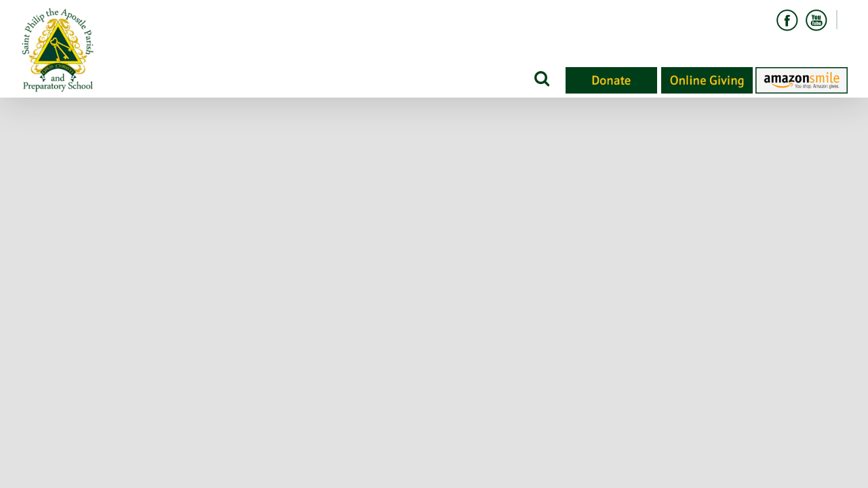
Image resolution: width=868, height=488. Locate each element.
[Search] (541, 78)
